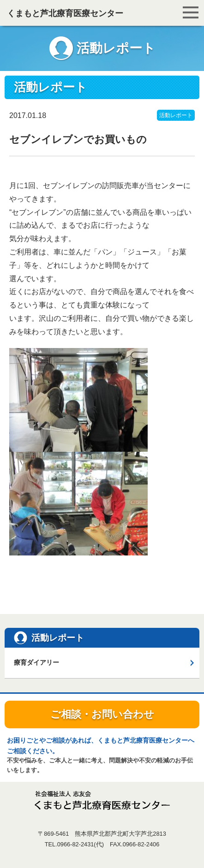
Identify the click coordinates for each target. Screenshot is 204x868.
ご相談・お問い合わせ (102, 714)
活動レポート (176, 115)
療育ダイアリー (36, 662)
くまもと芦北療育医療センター (65, 13)
